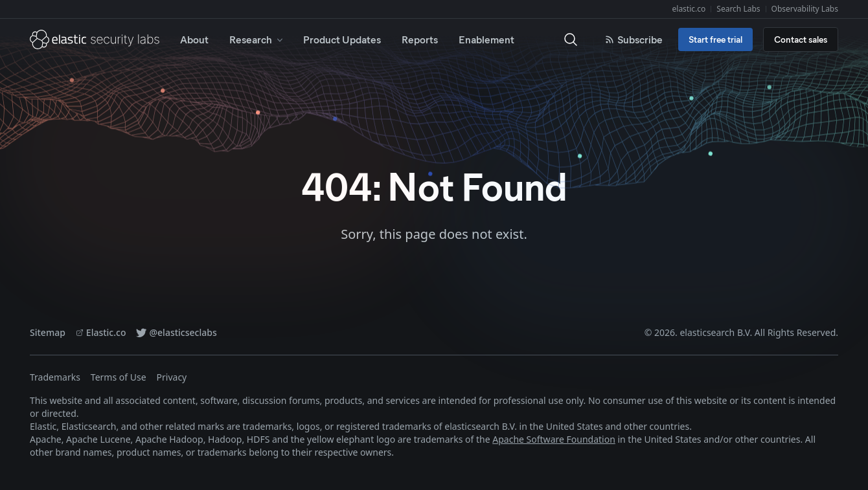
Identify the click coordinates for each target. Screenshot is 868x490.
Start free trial (715, 39)
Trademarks (55, 377)
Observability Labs (805, 9)
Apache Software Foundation (554, 439)
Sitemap (48, 332)
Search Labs (738, 9)
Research (257, 39)
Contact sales (801, 39)
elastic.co (689, 9)
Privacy (172, 377)
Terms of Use (119, 377)
